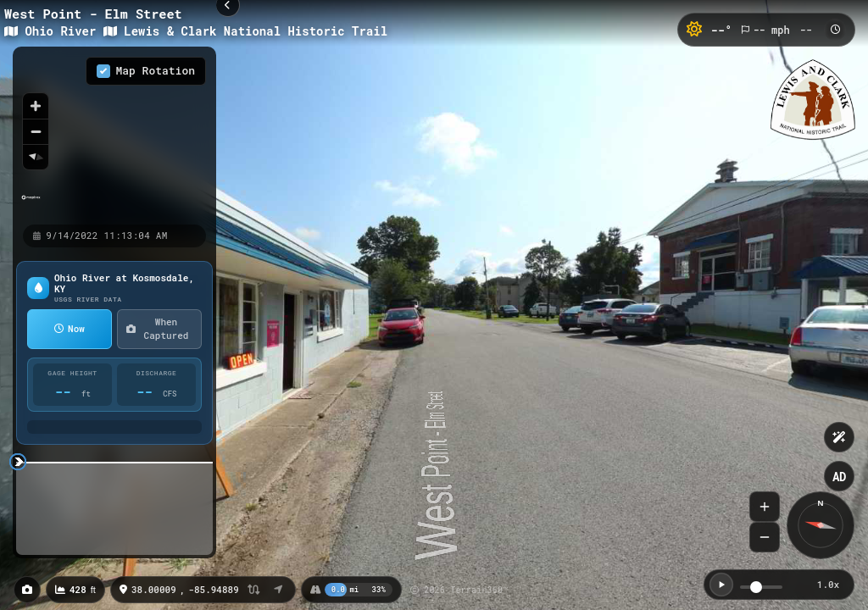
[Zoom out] (36, 131)
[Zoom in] (36, 106)
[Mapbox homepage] (31, 205)
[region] (114, 135)
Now (70, 328)
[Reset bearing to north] (36, 157)
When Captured (157, 329)
